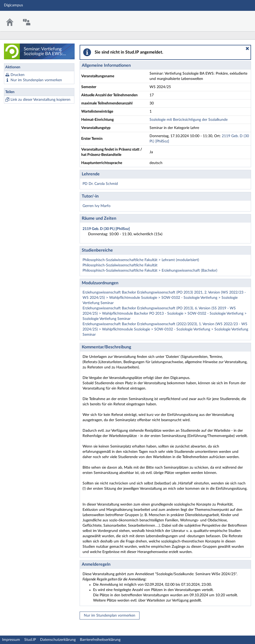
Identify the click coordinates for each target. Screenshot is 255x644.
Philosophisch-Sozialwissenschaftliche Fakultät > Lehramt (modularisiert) (141, 260)
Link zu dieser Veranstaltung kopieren (40, 100)
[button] (247, 49)
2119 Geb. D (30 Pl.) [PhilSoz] (106, 229)
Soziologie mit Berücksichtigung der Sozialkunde (189, 120)
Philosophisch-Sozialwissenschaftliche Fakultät (120, 265)
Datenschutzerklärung (58, 640)
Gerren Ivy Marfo (97, 206)
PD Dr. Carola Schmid (100, 184)
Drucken (18, 75)
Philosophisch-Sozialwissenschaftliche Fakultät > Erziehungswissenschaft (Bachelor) (150, 271)
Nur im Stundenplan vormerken (36, 80)
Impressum (11, 640)
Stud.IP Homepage (235, 18)
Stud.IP (30, 640)
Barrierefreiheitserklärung (100, 640)
